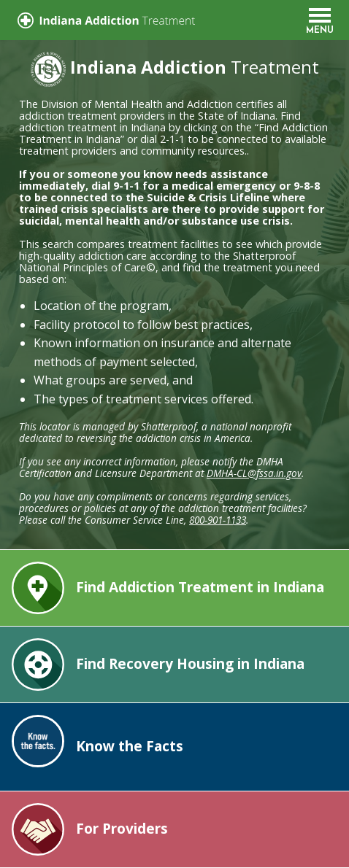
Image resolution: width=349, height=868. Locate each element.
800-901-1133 (218, 520)
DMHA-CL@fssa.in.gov (254, 473)
